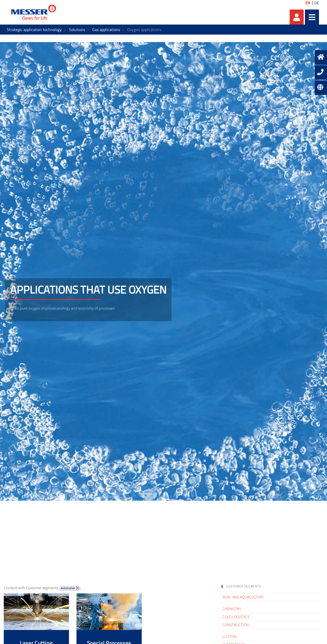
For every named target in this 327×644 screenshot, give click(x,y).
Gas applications (106, 30)
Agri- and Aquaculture (243, 597)
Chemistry (232, 609)
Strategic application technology (34, 30)
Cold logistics (236, 617)
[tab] (272, 587)
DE (317, 3)
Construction (236, 625)
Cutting (230, 637)
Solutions (77, 30)
